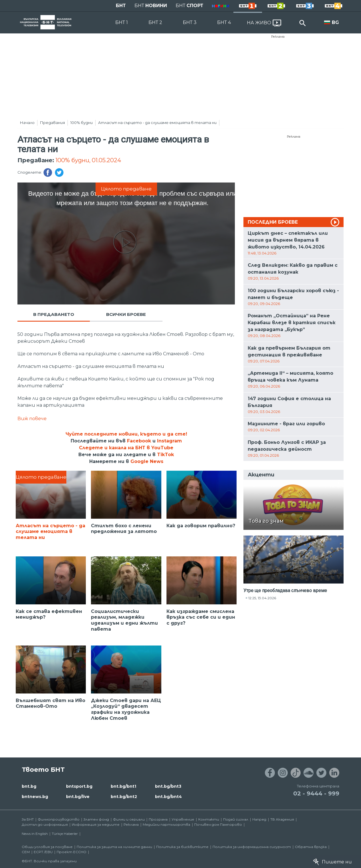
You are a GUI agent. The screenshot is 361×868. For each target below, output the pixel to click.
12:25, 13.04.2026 (262, 598)
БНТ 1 (122, 22)
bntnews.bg (35, 797)
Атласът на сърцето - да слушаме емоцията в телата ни (157, 123)
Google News (147, 461)
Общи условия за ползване (47, 847)
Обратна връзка (311, 847)
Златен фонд (96, 819)
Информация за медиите (96, 824)
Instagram (169, 441)
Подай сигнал (236, 819)
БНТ (121, 6)
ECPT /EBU (43, 852)
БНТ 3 (190, 22)
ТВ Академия (282, 819)
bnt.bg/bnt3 (168, 786)
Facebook (139, 441)
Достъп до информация (45, 824)
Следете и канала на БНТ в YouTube (126, 448)
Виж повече (32, 419)
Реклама (278, 37)
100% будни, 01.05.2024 (88, 160)
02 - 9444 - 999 (316, 793)
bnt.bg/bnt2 (124, 797)
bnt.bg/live (78, 797)
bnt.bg (29, 786)
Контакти (209, 819)
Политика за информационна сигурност (252, 847)
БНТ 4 (224, 22)
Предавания (52, 123)
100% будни (82, 123)
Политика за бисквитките (182, 847)
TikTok (165, 455)
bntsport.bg (79, 786)
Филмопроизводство (59, 819)
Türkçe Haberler (65, 834)
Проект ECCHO (72, 852)
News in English (35, 834)
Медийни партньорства (166, 824)
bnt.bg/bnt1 (123, 786)
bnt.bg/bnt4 (168, 797)
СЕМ (26, 852)
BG (335, 22)
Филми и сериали (129, 819)
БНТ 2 (155, 22)
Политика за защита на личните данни (114, 847)
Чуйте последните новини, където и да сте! (126, 434)
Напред (259, 819)
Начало (27, 123)
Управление (183, 819)
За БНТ (28, 819)
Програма (158, 819)
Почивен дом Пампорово (218, 824)
